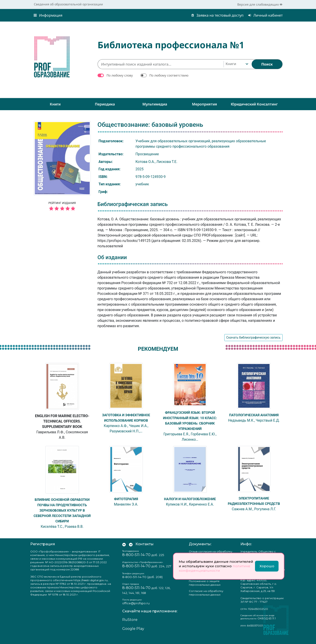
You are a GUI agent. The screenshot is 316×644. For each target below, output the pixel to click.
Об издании (112, 257)
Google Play (133, 634)
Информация (48, 15)
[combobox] (236, 64)
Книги (55, 104)
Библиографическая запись (133, 204)
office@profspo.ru (136, 609)
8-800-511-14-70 (136, 560)
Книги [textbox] (231, 64)
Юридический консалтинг (254, 104)
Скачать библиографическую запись (253, 337)
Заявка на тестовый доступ (217, 15)
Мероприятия (205, 104)
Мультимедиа (155, 104)
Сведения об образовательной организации (68, 4)
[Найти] (267, 64)
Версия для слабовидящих (260, 4)
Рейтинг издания (62, 207)
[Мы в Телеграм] (131, 550)
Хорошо (267, 566)
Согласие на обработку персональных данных (206, 598)
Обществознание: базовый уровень (150, 125)
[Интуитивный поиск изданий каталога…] (161, 64)
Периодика (105, 104)
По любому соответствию (169, 75)
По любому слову (120, 75)
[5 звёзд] (62, 209)
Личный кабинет (265, 15)
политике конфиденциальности (215, 568)
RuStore (130, 625)
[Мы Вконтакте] (124, 550)
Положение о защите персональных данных (205, 588)
